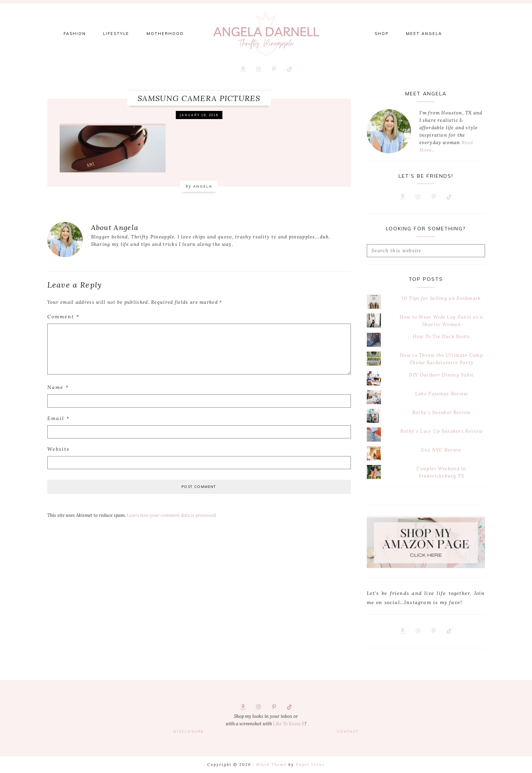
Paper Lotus (310, 765)
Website (59, 449)
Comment (63, 317)
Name (58, 387)
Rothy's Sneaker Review (442, 412)
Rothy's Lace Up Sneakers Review (441, 431)
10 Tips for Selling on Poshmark (441, 298)
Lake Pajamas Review (442, 394)
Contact (348, 731)
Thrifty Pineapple (266, 34)
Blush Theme (271, 765)
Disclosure (189, 731)
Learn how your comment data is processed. (172, 515)
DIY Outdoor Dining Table (441, 375)
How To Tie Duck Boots (441, 337)
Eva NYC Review (441, 450)
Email (58, 418)
